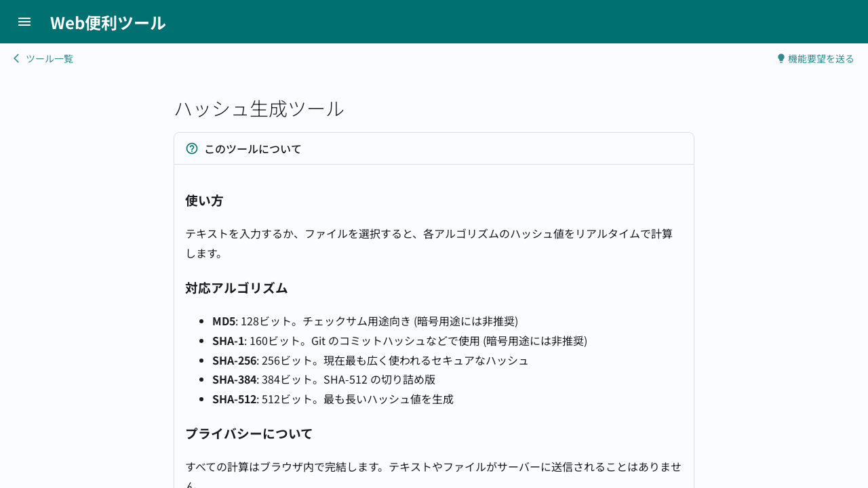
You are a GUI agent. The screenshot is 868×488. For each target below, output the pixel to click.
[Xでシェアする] (833, 22)
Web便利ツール (108, 22)
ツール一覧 (43, 58)
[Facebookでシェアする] (843, 22)
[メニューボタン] (24, 22)
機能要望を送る (815, 58)
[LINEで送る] (852, 22)
